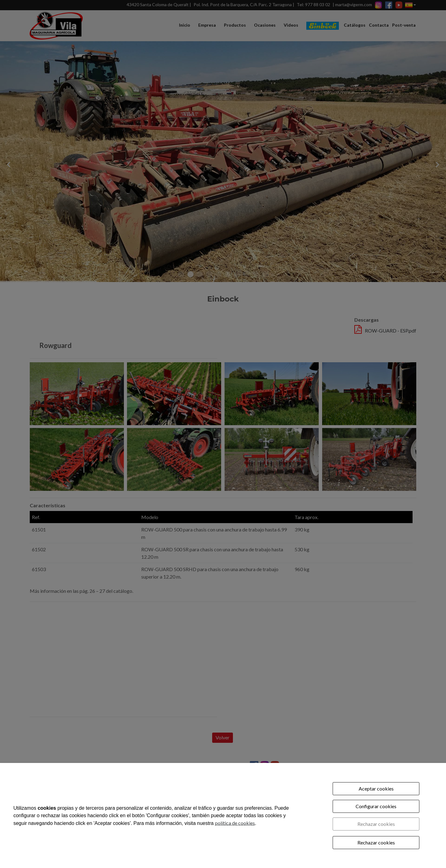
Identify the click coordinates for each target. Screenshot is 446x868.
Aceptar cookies (376, 789)
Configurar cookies (376, 806)
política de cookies (235, 823)
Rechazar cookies (376, 824)
